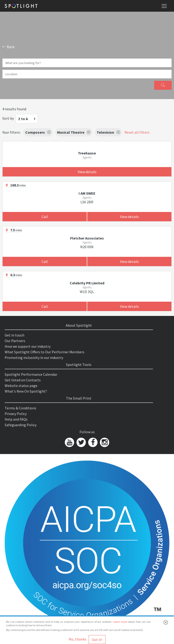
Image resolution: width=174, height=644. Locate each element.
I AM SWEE (87, 193)
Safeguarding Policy (21, 425)
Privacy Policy (16, 414)
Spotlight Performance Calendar (31, 374)
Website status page (21, 386)
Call (45, 217)
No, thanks (78, 639)
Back (8, 47)
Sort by (8, 118)
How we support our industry (28, 346)
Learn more (120, 622)
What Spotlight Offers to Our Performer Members (45, 352)
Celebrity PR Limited (87, 283)
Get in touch (14, 335)
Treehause (87, 153)
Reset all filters (137, 132)
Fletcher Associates (87, 238)
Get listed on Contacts (23, 380)
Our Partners (15, 341)
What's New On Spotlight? (26, 391)
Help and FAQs (16, 419)
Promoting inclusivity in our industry (34, 358)
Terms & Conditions (20, 408)
